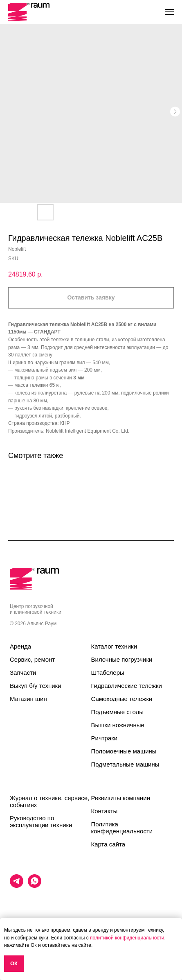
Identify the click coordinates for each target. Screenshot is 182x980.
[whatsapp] (35, 886)
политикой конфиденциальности (127, 938)
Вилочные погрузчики (122, 659)
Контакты (104, 811)
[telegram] (17, 886)
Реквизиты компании (121, 798)
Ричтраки (104, 738)
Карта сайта (108, 844)
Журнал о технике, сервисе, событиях (49, 801)
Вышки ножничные (118, 725)
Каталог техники (114, 646)
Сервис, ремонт (32, 659)
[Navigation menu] (169, 12)
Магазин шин (28, 699)
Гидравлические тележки (127, 686)
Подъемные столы (118, 712)
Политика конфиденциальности (122, 828)
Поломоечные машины (124, 751)
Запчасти (23, 673)
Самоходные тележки (122, 699)
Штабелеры (108, 673)
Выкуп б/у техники (36, 686)
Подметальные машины (125, 764)
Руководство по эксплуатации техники (41, 821)
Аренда (20, 646)
